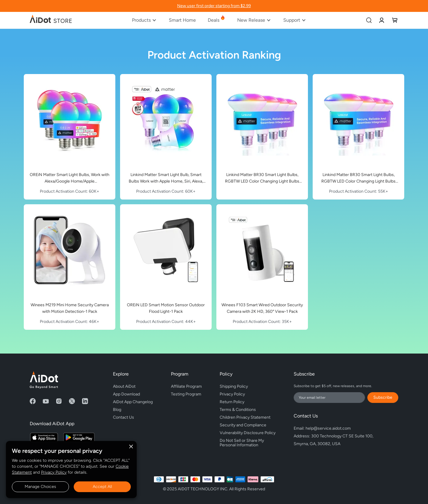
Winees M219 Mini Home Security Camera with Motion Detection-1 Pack (70, 308)
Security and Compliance (243, 425)
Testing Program (186, 394)
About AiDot (124, 386)
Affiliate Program (186, 386)
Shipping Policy (234, 386)
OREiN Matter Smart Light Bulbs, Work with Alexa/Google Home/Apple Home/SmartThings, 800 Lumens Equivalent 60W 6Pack (70, 178)
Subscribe (383, 397)
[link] (382, 20)
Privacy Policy (54, 472)
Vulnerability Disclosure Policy (248, 433)
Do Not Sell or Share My (248, 442)
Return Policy (232, 402)
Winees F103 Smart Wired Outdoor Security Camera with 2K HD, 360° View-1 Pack (262, 308)
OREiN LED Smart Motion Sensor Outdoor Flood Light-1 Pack (166, 308)
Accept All (102, 487)
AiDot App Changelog (133, 402)
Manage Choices (40, 487)
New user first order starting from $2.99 (214, 6)
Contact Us (123, 417)
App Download (126, 394)
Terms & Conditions (238, 410)
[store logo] (51, 20)
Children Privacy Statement (245, 417)
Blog (117, 410)
